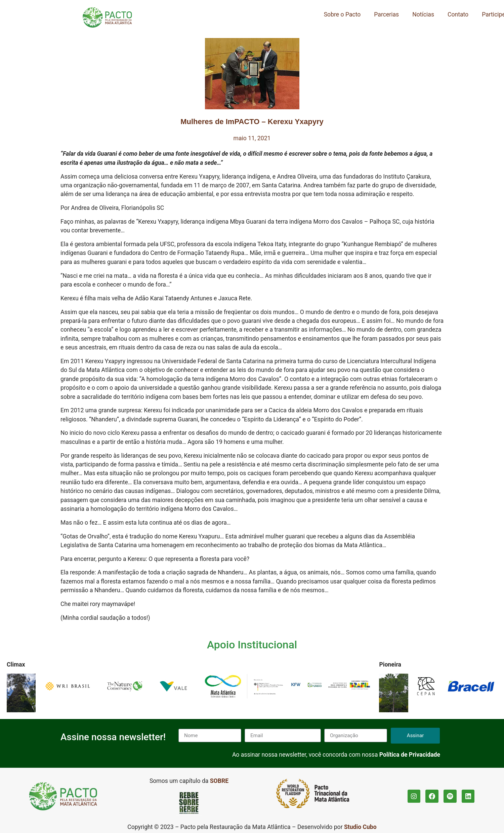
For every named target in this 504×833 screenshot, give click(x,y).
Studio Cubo (360, 827)
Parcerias (386, 14)
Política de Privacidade (410, 755)
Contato (458, 14)
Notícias (423, 14)
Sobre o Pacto (342, 14)
